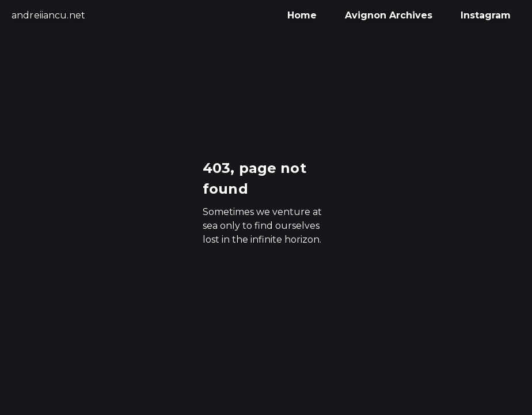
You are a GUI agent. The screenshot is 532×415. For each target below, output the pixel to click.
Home (302, 15)
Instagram (486, 15)
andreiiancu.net (48, 15)
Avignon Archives (389, 15)
